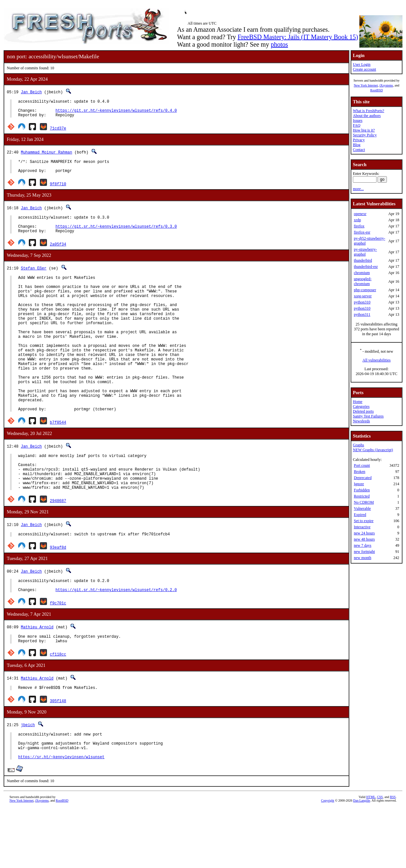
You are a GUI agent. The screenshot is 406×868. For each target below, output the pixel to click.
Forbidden (362, 490)
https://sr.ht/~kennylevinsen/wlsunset (61, 817)
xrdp (357, 220)
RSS (393, 857)
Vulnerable (362, 508)
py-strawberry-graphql (365, 252)
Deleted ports (363, 411)
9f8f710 (58, 191)
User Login (362, 64)
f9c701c (58, 654)
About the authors (367, 116)
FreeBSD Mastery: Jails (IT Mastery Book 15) (298, 37)
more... (358, 189)
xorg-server (363, 296)
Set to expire (364, 521)
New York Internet (366, 85)
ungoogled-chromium (363, 281)
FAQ (357, 125)
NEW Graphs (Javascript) (373, 450)
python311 (362, 314)
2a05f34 (58, 255)
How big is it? (364, 130)
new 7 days (363, 545)
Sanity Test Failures (368, 416)
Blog (357, 145)
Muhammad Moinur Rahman (46, 156)
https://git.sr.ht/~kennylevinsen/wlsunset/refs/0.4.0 (116, 113)
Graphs (359, 445)
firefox (359, 226)
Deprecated (363, 478)
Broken (360, 472)
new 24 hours (364, 533)
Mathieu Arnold (37, 678)
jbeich (28, 779)
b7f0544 (58, 462)
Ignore (359, 484)
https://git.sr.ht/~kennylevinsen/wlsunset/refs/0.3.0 (116, 236)
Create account (365, 69)
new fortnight (364, 552)
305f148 (58, 755)
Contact (359, 150)
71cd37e (58, 132)
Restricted (362, 496)
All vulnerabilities (377, 360)
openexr (360, 214)
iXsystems (386, 85)
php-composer (365, 290)
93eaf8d (58, 596)
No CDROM (364, 502)
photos (279, 44)
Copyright (328, 861)
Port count (362, 465)
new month (363, 558)
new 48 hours (364, 539)
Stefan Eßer (34, 279)
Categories (361, 406)
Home (358, 402)
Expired (360, 515)
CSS (380, 857)
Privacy (359, 140)
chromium (362, 273)
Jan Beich (31, 92)
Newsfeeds (361, 421)
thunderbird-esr (366, 267)
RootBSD (377, 90)
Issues (358, 120)
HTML (371, 857)
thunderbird (363, 260)
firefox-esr (362, 232)
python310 (362, 302)
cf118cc (58, 708)
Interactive (362, 527)
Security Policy (365, 135)
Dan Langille (362, 861)
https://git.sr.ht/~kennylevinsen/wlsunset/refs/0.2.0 (116, 641)
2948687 (58, 548)
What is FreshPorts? (369, 111)
